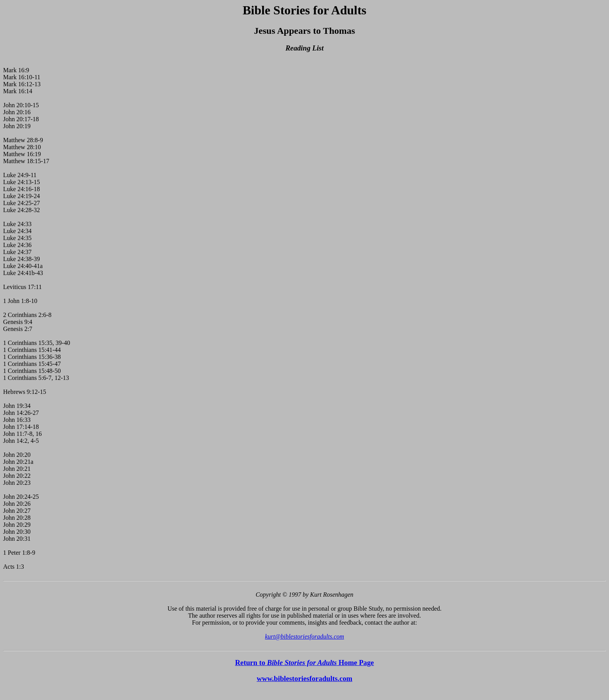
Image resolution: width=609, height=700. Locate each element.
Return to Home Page (304, 663)
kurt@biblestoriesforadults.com (304, 636)
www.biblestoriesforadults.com (304, 678)
